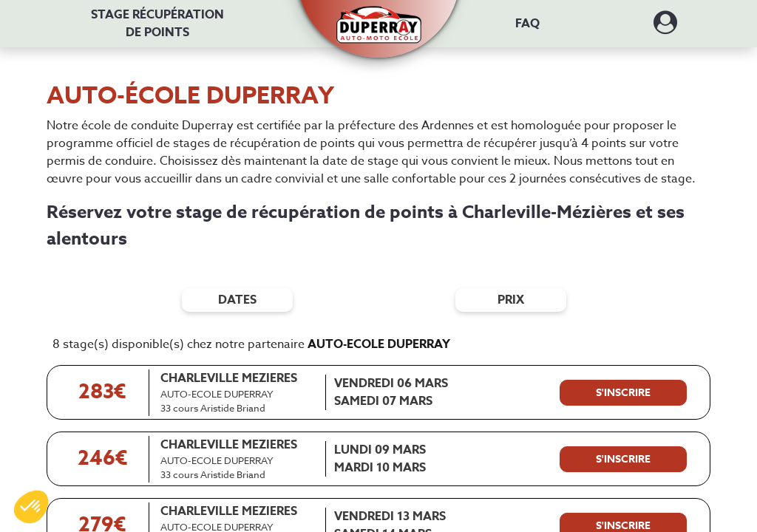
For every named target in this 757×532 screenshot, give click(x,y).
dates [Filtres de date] (237, 300)
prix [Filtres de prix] (511, 300)
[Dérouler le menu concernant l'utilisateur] (665, 27)
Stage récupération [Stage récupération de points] (157, 24)
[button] (379, 17)
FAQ (527, 24)
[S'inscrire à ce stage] (623, 393)
